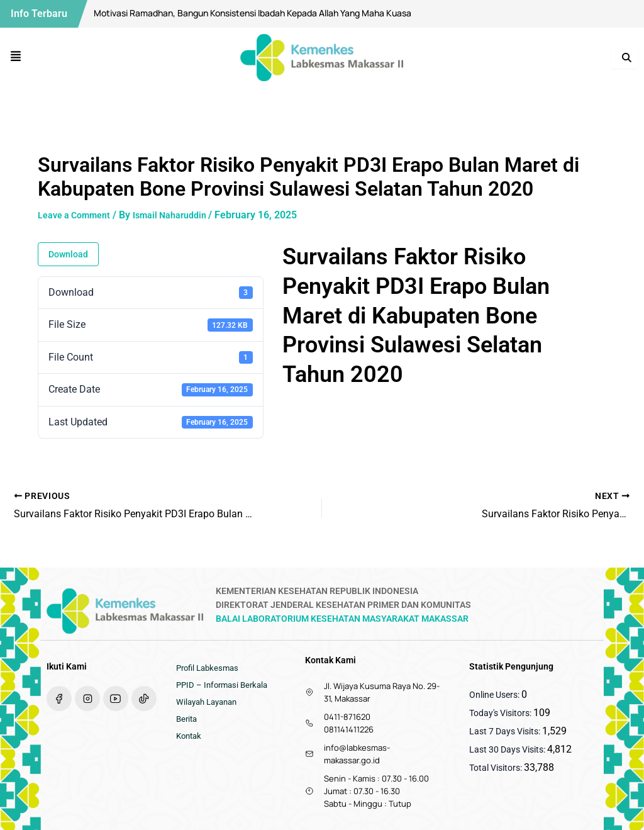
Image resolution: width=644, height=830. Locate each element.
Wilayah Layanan (210, 707)
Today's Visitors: (501, 713)
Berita (188, 726)
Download (68, 254)
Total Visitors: (497, 768)
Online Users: (495, 695)
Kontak (190, 744)
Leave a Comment (79, 215)
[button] (16, 57)
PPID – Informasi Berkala (225, 688)
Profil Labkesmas (210, 669)
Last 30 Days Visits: (508, 749)
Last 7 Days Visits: (506, 731)
